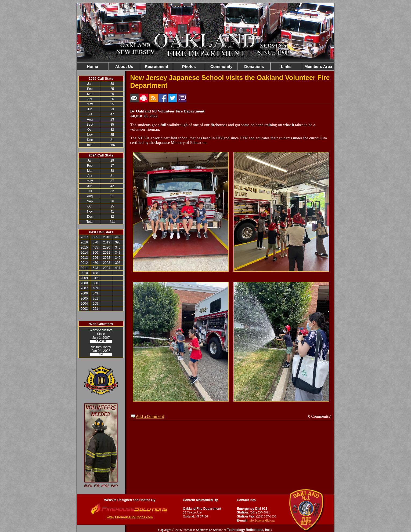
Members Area (318, 66)
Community (221, 66)
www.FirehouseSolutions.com (130, 517)
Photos (189, 66)
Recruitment (157, 66)
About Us (124, 66)
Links (286, 66)
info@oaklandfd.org (262, 520)
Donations (254, 66)
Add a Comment (150, 416)
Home (92, 66)
